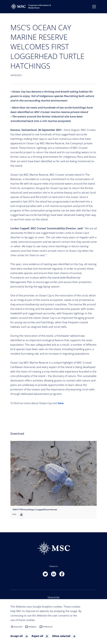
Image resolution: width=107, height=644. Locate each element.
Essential (18, 627)
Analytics (32, 627)
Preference (48, 627)
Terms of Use (53, 597)
